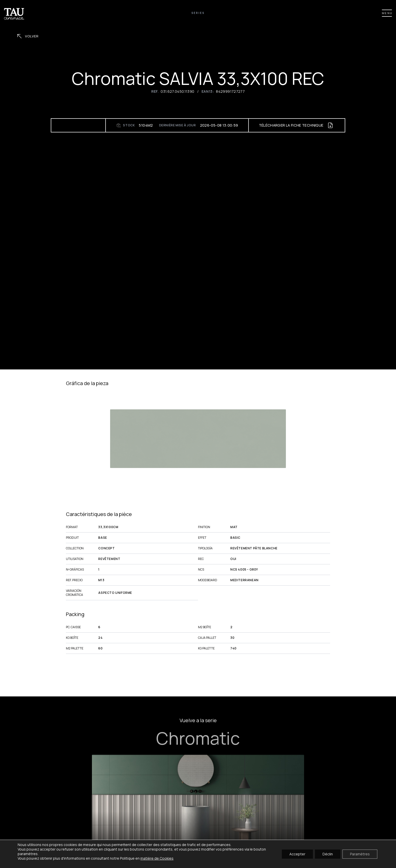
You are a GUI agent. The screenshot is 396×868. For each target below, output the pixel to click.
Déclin (328, 854)
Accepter (297, 854)
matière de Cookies (157, 858)
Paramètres (360, 854)
